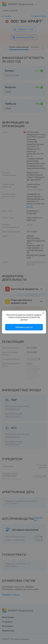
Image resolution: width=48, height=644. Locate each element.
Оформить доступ (24, 327)
